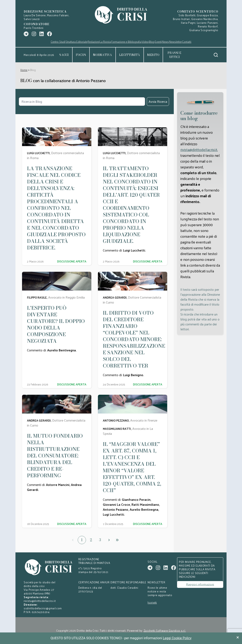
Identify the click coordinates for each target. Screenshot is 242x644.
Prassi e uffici (174, 55)
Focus (81, 55)
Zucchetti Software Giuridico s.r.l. (165, 631)
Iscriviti (152, 603)
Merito (153, 55)
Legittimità (130, 55)
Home (24, 70)
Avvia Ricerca (158, 101)
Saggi (64, 55)
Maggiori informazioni (200, 584)
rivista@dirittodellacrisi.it (199, 149)
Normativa (103, 55)
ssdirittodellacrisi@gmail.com (43, 608)
